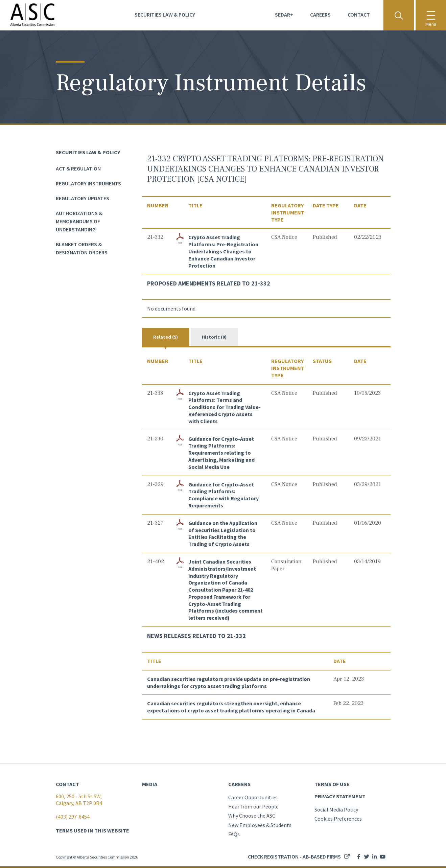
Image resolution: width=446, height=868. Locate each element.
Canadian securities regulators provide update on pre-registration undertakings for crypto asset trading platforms (229, 682)
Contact (359, 15)
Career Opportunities (253, 797)
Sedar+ (284, 15)
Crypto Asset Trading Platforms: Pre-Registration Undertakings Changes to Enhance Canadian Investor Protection (223, 251)
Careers (320, 15)
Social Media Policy (336, 809)
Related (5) (166, 337)
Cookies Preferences (338, 819)
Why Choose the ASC (252, 816)
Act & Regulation (78, 168)
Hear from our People (253, 806)
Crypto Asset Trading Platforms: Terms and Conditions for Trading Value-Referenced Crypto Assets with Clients (225, 407)
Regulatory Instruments (88, 183)
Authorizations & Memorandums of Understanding (79, 221)
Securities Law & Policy (165, 15)
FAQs (234, 834)
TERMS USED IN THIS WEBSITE (92, 830)
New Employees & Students (260, 825)
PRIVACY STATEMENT (340, 796)
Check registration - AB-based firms (294, 856)
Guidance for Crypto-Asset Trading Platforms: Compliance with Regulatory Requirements (224, 495)
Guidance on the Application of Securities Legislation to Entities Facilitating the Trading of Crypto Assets (223, 533)
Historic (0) (214, 337)
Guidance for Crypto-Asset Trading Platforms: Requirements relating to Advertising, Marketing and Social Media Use (221, 453)
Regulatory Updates (83, 198)
